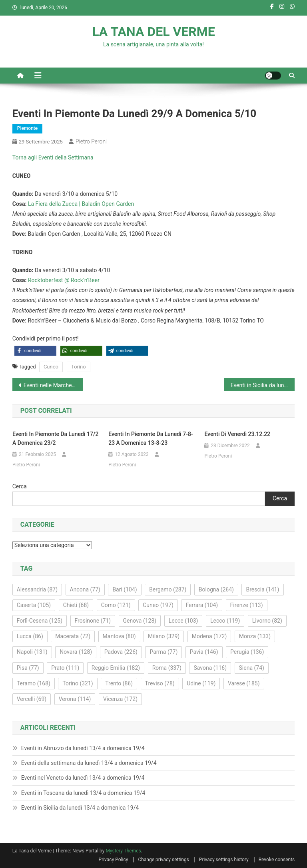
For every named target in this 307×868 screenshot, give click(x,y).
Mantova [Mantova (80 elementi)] (119, 636)
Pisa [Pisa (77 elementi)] (28, 668)
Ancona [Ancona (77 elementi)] (85, 589)
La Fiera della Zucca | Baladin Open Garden (81, 204)
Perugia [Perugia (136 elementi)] (247, 652)
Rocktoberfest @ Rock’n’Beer (64, 280)
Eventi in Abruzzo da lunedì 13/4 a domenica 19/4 (83, 748)
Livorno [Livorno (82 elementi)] (267, 621)
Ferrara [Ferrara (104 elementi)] (202, 605)
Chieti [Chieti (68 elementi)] (76, 605)
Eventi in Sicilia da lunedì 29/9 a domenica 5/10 (263, 385)
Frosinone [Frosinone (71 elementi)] (93, 621)
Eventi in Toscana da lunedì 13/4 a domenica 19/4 (83, 793)
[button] (35, 351)
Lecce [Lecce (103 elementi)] (183, 621)
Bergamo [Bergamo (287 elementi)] (168, 589)
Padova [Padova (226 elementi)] (121, 652)
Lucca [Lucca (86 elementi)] (30, 636)
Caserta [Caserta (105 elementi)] (34, 605)
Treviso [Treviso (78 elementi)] (160, 683)
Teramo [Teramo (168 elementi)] (34, 683)
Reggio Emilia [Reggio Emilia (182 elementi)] (116, 668)
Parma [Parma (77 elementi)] (163, 652)
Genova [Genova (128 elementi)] (140, 621)
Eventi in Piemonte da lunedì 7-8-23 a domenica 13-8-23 (151, 438)
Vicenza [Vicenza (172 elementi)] (120, 699)
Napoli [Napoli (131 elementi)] (32, 652)
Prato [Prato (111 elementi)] (65, 668)
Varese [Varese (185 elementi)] (244, 683)
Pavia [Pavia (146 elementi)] (204, 652)
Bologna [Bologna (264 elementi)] (216, 589)
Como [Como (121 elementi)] (116, 605)
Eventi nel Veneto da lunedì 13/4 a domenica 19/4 (83, 778)
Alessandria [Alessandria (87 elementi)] (37, 589)
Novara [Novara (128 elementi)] (76, 652)
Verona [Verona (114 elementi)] (75, 699)
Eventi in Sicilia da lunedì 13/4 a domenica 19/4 (80, 808)
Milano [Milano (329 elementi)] (164, 636)
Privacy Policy (114, 860)
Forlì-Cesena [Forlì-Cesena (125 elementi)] (40, 621)
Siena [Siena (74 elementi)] (252, 668)
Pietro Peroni (91, 141)
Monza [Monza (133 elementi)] (255, 636)
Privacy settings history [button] (224, 860)
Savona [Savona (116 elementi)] (210, 668)
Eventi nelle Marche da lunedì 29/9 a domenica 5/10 (53, 385)
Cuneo (51, 367)
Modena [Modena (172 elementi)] (209, 636)
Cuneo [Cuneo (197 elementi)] (158, 605)
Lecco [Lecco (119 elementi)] (225, 621)
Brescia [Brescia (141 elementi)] (262, 589)
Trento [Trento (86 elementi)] (119, 683)
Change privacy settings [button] (163, 860)
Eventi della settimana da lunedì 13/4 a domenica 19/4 (89, 763)
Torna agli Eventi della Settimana (53, 157)
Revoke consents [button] (277, 860)
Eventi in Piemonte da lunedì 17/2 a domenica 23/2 (55, 438)
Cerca (20, 486)
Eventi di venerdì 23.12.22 (237, 434)
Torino (79, 367)
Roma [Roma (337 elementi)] (167, 668)
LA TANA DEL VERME (153, 32)
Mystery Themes (123, 851)
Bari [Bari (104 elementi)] (125, 589)
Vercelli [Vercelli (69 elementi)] (32, 699)
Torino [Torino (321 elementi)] (78, 683)
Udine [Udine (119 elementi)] (201, 683)
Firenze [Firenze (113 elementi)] (247, 605)
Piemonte (28, 128)
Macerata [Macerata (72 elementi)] (73, 636)
